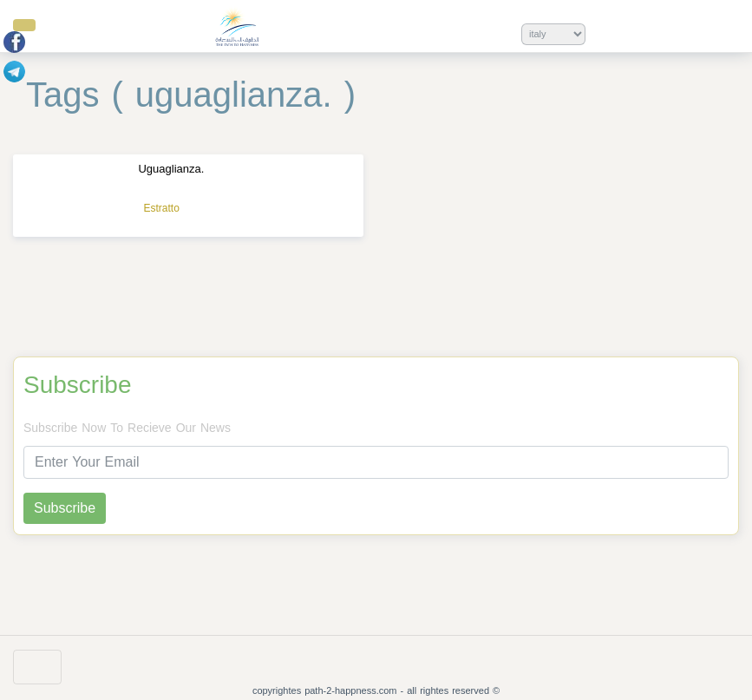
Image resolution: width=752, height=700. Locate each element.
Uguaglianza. (171, 169)
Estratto (161, 208)
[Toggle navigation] (37, 667)
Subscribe (78, 385)
